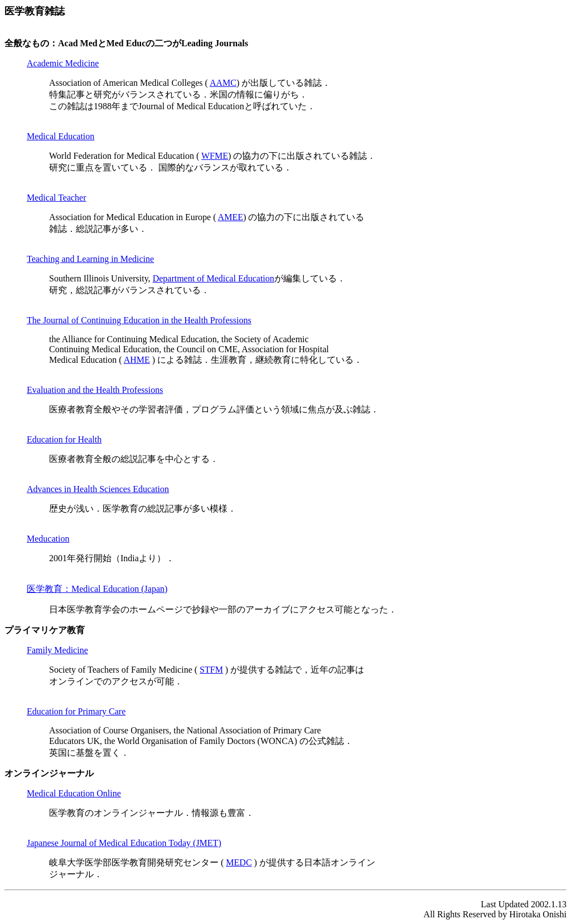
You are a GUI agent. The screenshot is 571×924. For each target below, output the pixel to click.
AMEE (231, 217)
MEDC (239, 862)
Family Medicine (57, 650)
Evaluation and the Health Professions (95, 390)
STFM (211, 670)
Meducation (48, 539)
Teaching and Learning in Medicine (90, 259)
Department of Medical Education (214, 278)
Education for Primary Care (76, 711)
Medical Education (61, 136)
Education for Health (64, 439)
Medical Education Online (74, 793)
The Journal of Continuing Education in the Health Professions (139, 320)
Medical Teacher (57, 198)
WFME (215, 156)
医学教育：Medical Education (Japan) (97, 589)
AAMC (223, 83)
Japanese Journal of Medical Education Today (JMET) (124, 843)
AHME (137, 360)
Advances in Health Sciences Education (98, 489)
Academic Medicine (63, 63)
